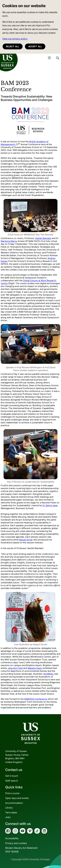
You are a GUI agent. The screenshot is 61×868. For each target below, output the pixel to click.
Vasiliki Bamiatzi (43, 238)
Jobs (8, 817)
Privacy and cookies (16, 843)
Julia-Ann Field (15, 668)
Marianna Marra (9, 241)
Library (9, 808)
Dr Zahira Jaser (50, 505)
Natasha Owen (35, 668)
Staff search (12, 781)
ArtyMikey (48, 674)
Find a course (12, 793)
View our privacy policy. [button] (15, 39)
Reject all (13, 46)
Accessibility (12, 838)
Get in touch (12, 776)
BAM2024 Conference (36, 699)
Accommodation (14, 803)
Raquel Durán (26, 540)
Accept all (35, 46)
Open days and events (17, 798)
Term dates (11, 812)
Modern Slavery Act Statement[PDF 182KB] (21, 850)
